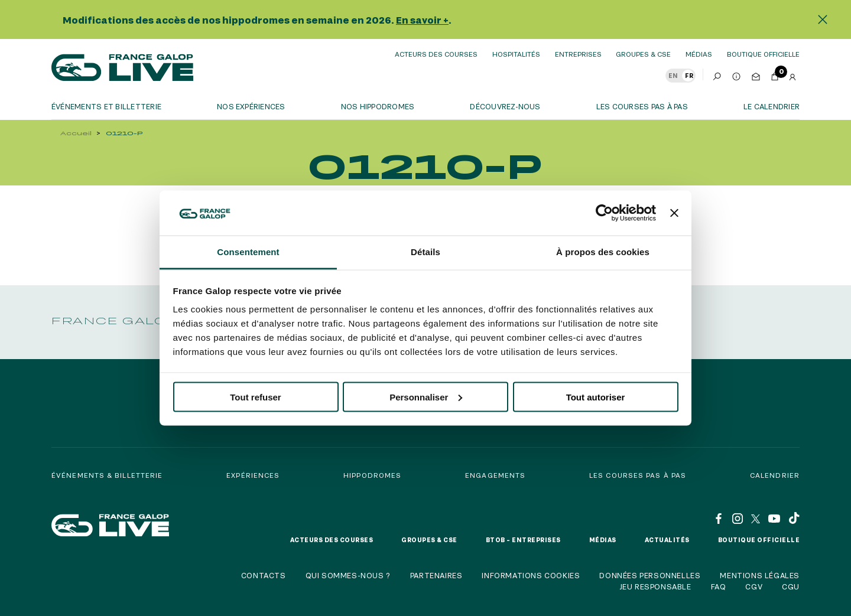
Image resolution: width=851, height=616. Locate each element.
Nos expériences (251, 106)
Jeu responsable (655, 586)
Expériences (253, 475)
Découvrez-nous (505, 106)
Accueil (76, 133)
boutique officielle (763, 54)
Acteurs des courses (436, 54)
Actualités (667, 540)
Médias (699, 54)
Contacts (264, 575)
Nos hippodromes (378, 106)
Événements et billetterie (106, 106)
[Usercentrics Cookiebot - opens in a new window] (604, 213)
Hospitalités (516, 54)
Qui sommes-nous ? (348, 575)
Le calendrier (772, 106)
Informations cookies (531, 575)
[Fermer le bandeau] (674, 213)
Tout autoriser (596, 397)
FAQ (719, 586)
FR (689, 76)
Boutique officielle (759, 540)
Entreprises (578, 54)
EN (673, 76)
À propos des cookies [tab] (603, 252)
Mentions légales (760, 575)
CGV (754, 586)
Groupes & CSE (643, 54)
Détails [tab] (425, 252)
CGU (791, 586)
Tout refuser (255, 397)
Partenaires (436, 575)
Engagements (495, 475)
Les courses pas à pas (642, 106)
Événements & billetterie (107, 475)
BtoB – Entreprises (523, 540)
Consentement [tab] (248, 252)
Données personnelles (650, 575)
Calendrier (775, 475)
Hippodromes (372, 475)
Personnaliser (426, 397)
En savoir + (422, 20)
